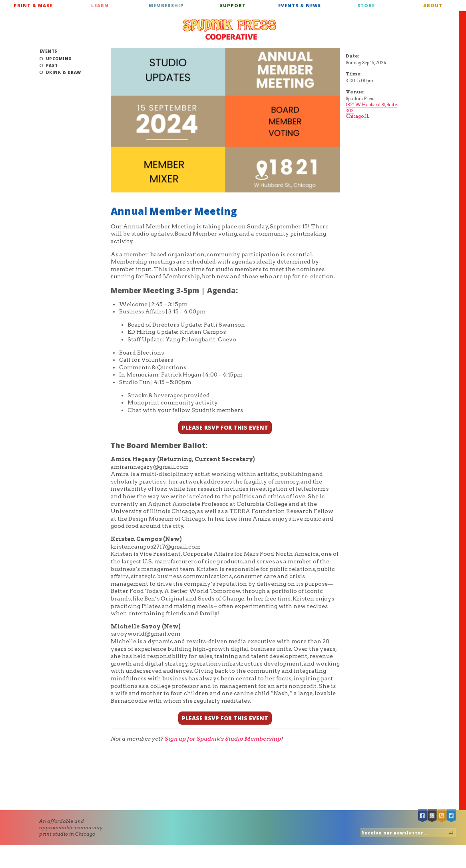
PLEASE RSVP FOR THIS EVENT (225, 427)
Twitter (452, 816)
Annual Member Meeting (174, 211)
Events (49, 51)
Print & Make (33, 5)
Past (52, 65)
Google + (432, 816)
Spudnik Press (229, 30)
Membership (166, 5)
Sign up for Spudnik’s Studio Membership (223, 739)
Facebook (423, 816)
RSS (442, 816)
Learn (100, 5)
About (433, 5)
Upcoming (59, 59)
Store (366, 5)
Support (233, 5)
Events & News (300, 5)
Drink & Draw (64, 72)
